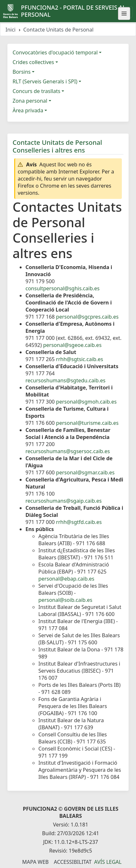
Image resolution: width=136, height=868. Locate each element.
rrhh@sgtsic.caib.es (80, 359)
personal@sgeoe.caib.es (72, 345)
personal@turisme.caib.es (87, 423)
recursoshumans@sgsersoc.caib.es (68, 451)
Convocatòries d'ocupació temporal (55, 52)
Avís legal (108, 862)
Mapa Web (35, 862)
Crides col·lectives (33, 62)
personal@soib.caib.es (65, 600)
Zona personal (30, 101)
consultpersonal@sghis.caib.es (63, 288)
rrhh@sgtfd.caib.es (79, 522)
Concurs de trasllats (36, 91)
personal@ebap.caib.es (66, 579)
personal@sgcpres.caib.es (87, 317)
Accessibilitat (73, 862)
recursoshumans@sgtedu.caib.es (65, 380)
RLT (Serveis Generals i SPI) (45, 81)
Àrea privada (28, 110)
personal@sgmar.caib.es (85, 472)
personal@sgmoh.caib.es (86, 402)
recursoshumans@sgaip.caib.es (63, 501)
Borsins (22, 72)
